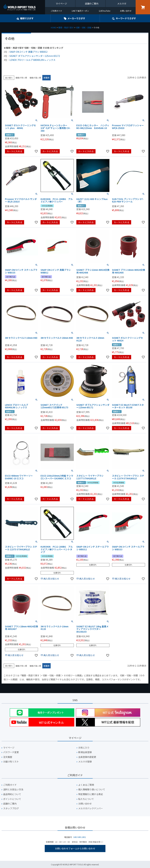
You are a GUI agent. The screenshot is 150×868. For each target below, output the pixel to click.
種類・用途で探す (66, 27)
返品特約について (12, 794)
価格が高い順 (35, 78)
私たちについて (86, 799)
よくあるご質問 (86, 785)
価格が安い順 (21, 78)
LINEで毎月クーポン (80, 11)
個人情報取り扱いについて (92, 789)
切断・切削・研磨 (84, 27)
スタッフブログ (11, 808)
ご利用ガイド (56, 11)
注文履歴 (8, 757)
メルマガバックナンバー (91, 808)
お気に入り (84, 748)
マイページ (61, 4)
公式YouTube (104, 11)
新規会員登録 (85, 752)
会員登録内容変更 (87, 757)
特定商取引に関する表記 (91, 794)
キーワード (126, 18)
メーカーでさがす (76, 18)
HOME (53, 27)
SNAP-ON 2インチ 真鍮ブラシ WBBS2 (28, 52)
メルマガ (122, 4)
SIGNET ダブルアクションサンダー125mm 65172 (35, 56)
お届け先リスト (11, 762)
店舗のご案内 (92, 4)
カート (143, 7)
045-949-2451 (80, 837)
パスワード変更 (11, 752)
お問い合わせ (126, 11)
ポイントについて (12, 799)
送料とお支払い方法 (13, 789)
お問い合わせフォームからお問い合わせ (75, 848)
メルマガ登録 (85, 762)
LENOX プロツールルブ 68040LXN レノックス (32, 60)
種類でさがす (27, 18)
